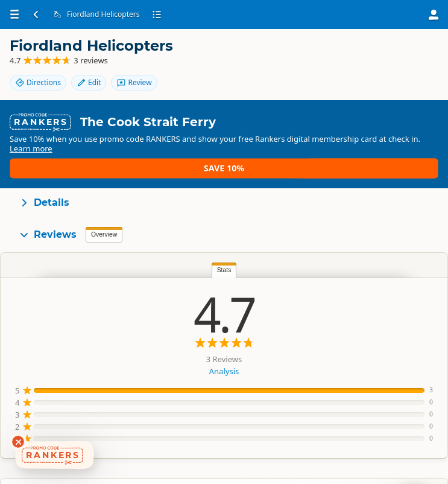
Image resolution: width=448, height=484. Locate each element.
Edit (360, 56)
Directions (309, 56)
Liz (393, 301)
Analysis (115, 352)
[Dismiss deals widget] (18, 442)
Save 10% (403, 144)
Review (406, 56)
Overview (104, 215)
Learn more (146, 149)
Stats (116, 251)
